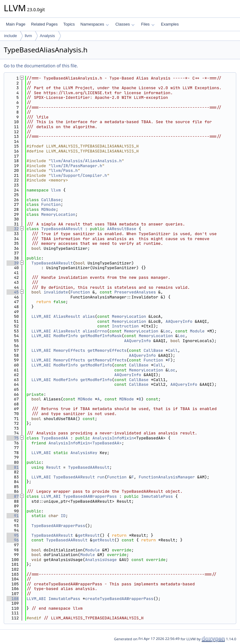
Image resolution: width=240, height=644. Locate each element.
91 (13, 516)
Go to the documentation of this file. (41, 66)
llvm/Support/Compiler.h (79, 175)
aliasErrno (95, 331)
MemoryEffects (69, 350)
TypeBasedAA (55, 438)
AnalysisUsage (101, 560)
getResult (89, 535)
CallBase (51, 200)
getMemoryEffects (107, 350)
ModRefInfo (66, 336)
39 (13, 263)
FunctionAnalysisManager (167, 477)
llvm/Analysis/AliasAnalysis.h (86, 161)
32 (13, 229)
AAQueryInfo (179, 321)
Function (51, 204)
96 (13, 540)
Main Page (16, 24)
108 (13, 599)
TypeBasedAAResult (62, 229)
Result (53, 467)
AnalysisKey (84, 453)
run (101, 477)
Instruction (125, 326)
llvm (28, 36)
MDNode (49, 209)
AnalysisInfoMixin (113, 438)
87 (13, 496)
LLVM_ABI (41, 316)
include (10, 36)
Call (173, 350)
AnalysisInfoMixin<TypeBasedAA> (85, 443)
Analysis (47, 36)
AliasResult (67, 316)
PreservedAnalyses (135, 292)
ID (63, 516)
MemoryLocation (58, 214)
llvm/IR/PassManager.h (77, 166)
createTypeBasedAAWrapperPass (119, 599)
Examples (170, 24)
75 (13, 438)
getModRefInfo (96, 365)
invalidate (56, 292)
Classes (125, 24)
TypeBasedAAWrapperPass (90, 496)
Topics (69, 24)
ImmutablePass (157, 496)
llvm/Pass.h (64, 170)
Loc (167, 331)
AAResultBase (122, 229)
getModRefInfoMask (101, 336)
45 (13, 292)
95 (13, 535)
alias (89, 316)
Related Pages (44, 24)
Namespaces (95, 24)
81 (13, 467)
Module (197, 331)
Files (148, 24)
